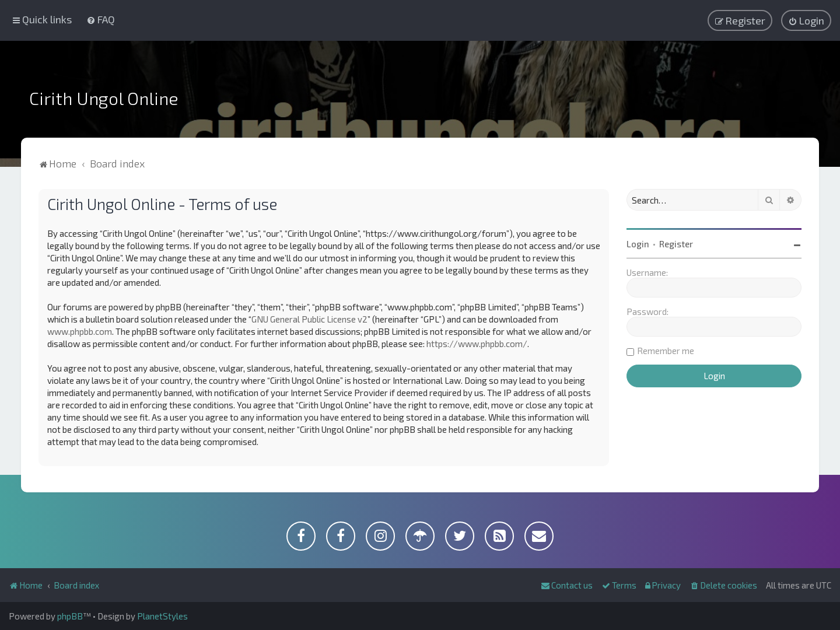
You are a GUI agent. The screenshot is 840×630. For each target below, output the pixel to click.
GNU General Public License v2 (309, 319)
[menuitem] (101, 19)
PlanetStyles (162, 616)
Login (638, 244)
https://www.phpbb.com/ (477, 344)
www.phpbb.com (80, 331)
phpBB (70, 616)
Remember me (666, 351)
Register (676, 244)
